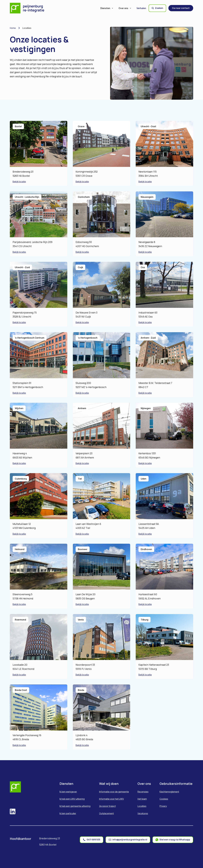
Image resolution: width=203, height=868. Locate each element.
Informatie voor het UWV (112, 799)
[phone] (92, 840)
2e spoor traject (107, 806)
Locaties (142, 806)
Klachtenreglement (169, 792)
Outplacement (106, 813)
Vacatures (143, 813)
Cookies (164, 799)
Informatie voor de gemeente (114, 792)
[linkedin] (13, 812)
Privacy (163, 806)
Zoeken (157, 8)
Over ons (125, 8)
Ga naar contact (181, 8)
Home (13, 28)
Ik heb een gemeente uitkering (75, 806)
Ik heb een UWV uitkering (72, 799)
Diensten (107, 8)
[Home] (29, 8)
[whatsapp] (173, 840)
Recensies (143, 792)
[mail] (128, 840)
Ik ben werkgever (68, 792)
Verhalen (141, 8)
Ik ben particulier (68, 813)
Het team (142, 799)
